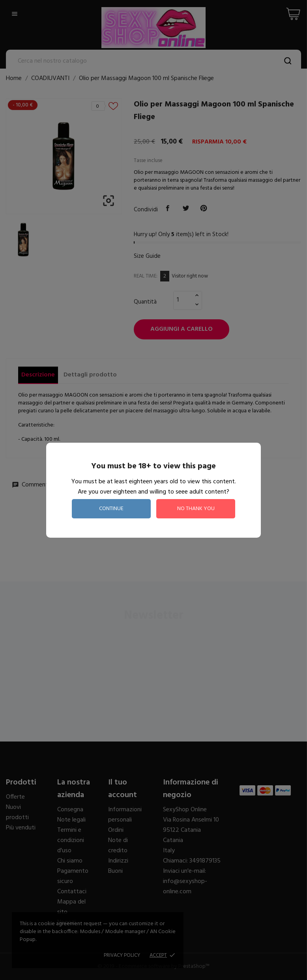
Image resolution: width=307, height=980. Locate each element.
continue (111, 509)
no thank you (196, 509)
